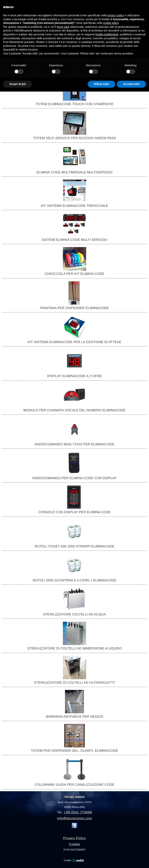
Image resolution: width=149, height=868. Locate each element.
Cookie (74, 844)
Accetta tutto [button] (131, 84)
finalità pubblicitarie (107, 34)
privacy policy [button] (116, 15)
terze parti (63, 27)
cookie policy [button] (111, 23)
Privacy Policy (74, 838)
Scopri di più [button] (18, 84)
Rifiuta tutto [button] (102, 84)
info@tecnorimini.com (74, 818)
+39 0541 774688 (78, 812)
